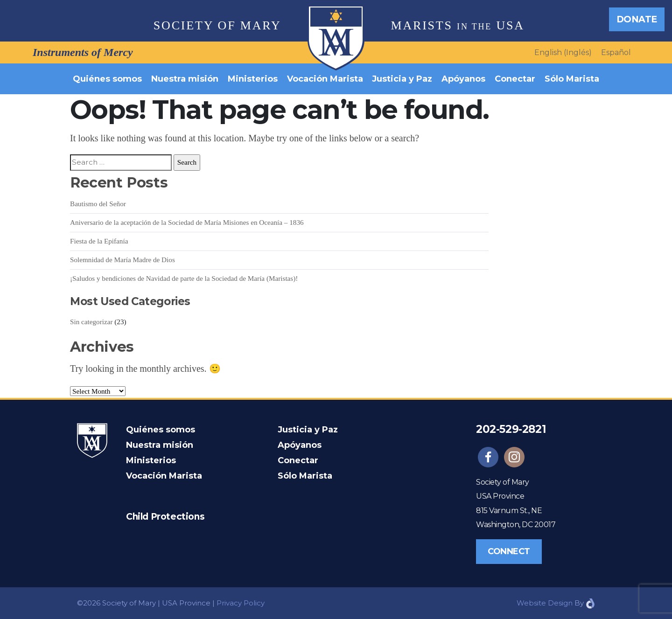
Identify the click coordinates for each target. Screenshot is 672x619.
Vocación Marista (325, 79)
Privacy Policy (241, 603)
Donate (637, 19)
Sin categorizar (91, 322)
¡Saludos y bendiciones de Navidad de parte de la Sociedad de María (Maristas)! (184, 278)
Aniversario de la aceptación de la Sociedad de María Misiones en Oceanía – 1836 (187, 222)
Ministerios (253, 79)
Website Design (545, 603)
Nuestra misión (185, 79)
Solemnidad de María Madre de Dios (122, 260)
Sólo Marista (572, 79)
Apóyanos (463, 79)
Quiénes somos (107, 79)
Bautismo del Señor (98, 204)
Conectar (515, 79)
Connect (509, 551)
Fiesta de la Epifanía (99, 241)
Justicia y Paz (402, 79)
